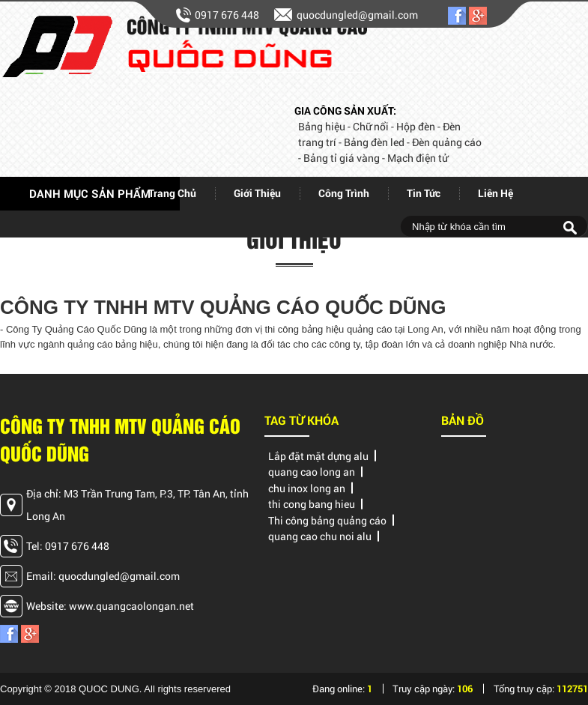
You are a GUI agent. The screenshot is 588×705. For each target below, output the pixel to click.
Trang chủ (172, 193)
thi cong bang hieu (312, 504)
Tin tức (424, 193)
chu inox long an (307, 488)
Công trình (344, 193)
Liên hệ (495, 193)
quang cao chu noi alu (320, 536)
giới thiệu (257, 193)
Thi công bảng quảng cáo (327, 520)
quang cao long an (312, 472)
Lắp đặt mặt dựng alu (318, 456)
